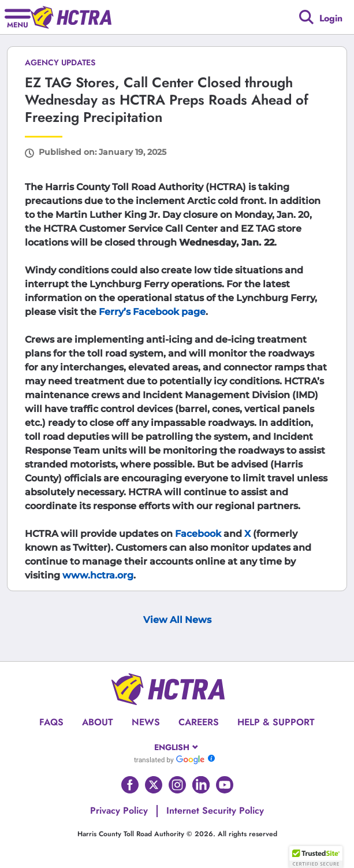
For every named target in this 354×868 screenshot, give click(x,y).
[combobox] (177, 747)
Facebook (198, 534)
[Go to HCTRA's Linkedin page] (201, 785)
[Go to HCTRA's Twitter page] (154, 785)
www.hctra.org (98, 575)
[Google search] (306, 17)
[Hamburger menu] (18, 17)
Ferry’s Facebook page (152, 312)
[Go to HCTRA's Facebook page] (130, 785)
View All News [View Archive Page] (177, 620)
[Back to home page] (71, 17)
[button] (316, 857)
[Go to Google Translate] (169, 759)
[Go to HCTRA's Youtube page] (225, 785)
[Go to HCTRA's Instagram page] (177, 785)
